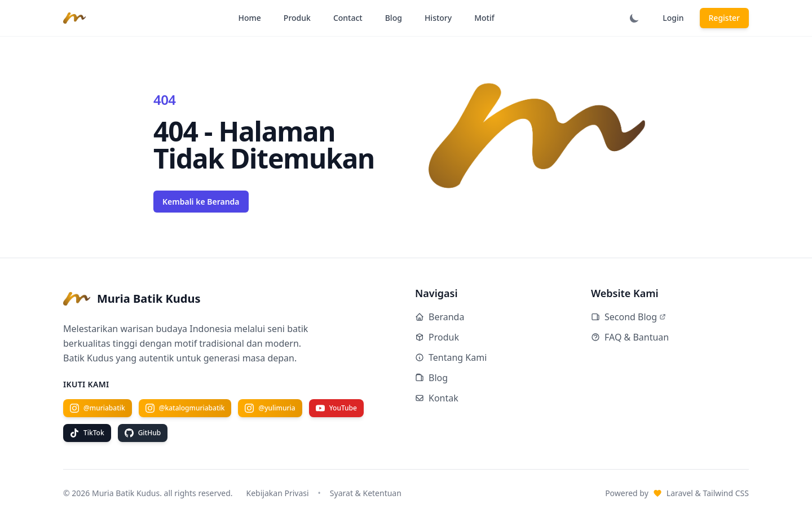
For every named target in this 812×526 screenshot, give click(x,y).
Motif (484, 18)
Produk (297, 18)
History (438, 18)
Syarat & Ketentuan (366, 493)
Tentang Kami (451, 357)
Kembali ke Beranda (201, 202)
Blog (394, 18)
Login (673, 18)
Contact (348, 18)
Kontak (437, 398)
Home (250, 18)
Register (724, 18)
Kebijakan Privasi (278, 493)
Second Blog (628, 317)
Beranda (440, 317)
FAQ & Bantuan (630, 337)
